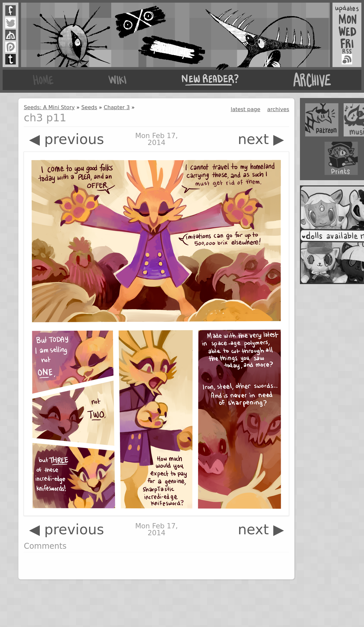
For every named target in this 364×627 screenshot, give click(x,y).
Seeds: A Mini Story (49, 107)
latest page (245, 109)
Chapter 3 (117, 107)
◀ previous (66, 139)
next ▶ (261, 139)
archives (278, 109)
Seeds (89, 107)
